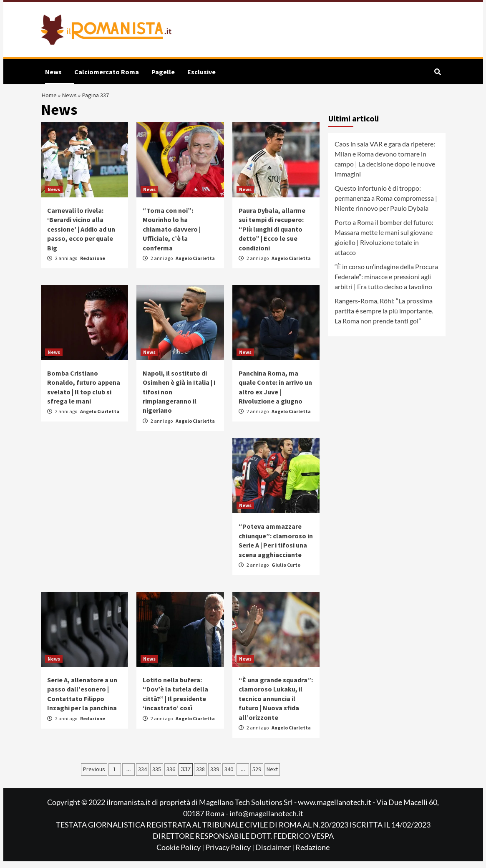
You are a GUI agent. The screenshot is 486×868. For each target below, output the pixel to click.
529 (257, 776)
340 (229, 776)
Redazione (93, 264)
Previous (94, 776)
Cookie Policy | (181, 854)
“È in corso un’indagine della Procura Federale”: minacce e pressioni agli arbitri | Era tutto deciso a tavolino (386, 283)
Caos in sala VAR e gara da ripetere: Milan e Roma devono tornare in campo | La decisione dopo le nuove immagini (385, 165)
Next (272, 776)
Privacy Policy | (230, 854)
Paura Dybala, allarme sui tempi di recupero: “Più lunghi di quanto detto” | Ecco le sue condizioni (272, 235)
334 (142, 776)
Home (50, 98)
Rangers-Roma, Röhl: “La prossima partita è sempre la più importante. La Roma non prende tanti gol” (384, 317)
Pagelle (163, 72)
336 (171, 776)
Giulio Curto (286, 572)
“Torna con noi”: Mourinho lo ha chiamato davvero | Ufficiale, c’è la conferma (172, 235)
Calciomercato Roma (107, 72)
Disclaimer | (275, 854)
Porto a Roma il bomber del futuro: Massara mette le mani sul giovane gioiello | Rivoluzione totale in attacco (384, 244)
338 (200, 776)
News (53, 72)
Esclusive (201, 72)
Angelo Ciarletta (195, 264)
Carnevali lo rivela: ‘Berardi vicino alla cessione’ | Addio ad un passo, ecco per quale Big (81, 235)
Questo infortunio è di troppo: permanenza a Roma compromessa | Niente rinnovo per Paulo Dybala (386, 205)
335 (157, 776)
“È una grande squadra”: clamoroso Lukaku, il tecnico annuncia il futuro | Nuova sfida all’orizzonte (276, 705)
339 (215, 776)
